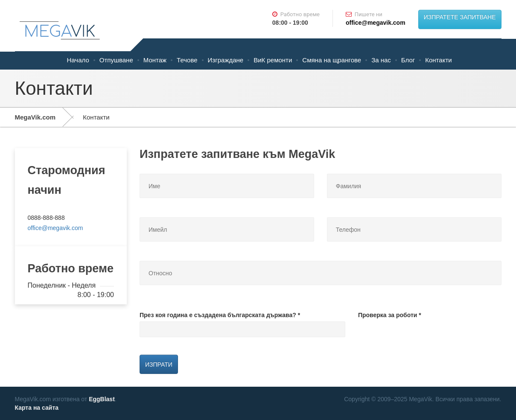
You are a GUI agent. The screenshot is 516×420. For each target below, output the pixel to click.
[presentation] (423, 338)
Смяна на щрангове (332, 60)
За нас (381, 60)
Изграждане (226, 60)
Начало (78, 60)
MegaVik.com (35, 117)
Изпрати (159, 365)
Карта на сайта (37, 408)
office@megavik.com (376, 23)
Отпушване (116, 60)
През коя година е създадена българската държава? (220, 315)
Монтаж (155, 60)
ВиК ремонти (273, 60)
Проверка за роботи (390, 315)
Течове (187, 60)
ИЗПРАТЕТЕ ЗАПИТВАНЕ (460, 17)
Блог (408, 60)
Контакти (438, 60)
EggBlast (102, 399)
